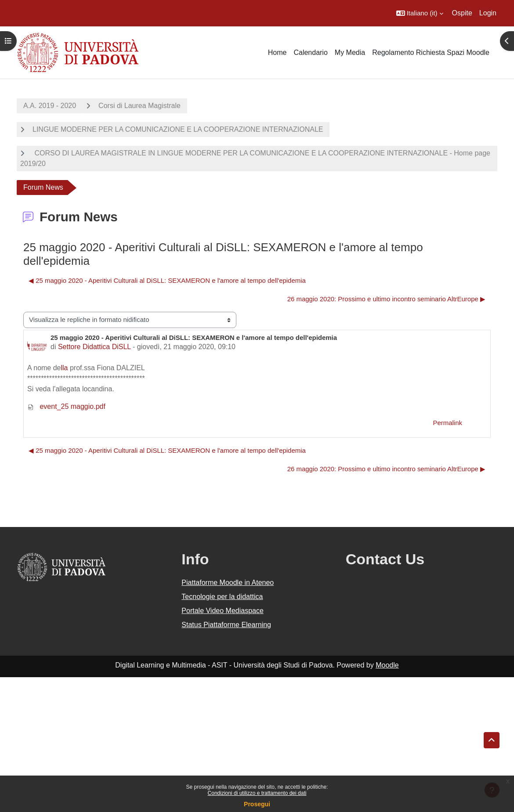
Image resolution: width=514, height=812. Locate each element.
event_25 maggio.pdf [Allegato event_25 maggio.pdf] (66, 406)
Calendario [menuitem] (310, 52)
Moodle (387, 665)
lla (65, 368)
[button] (420, 13)
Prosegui (257, 804)
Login (488, 13)
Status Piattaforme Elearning (226, 625)
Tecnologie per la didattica (222, 597)
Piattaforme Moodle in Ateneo (228, 583)
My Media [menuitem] (350, 52)
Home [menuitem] (277, 52)
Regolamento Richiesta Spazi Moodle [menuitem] (431, 52)
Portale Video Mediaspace (223, 611)
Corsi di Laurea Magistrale (139, 106)
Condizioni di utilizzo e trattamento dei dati (257, 793)
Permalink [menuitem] (447, 423)
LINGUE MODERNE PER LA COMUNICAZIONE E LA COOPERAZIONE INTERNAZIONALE (178, 129)
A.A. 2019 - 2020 (50, 106)
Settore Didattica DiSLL (94, 347)
